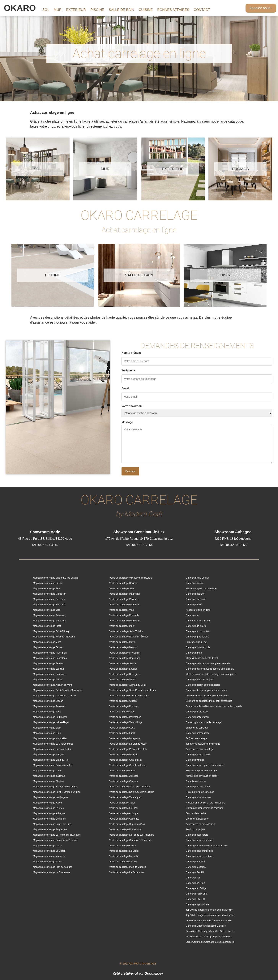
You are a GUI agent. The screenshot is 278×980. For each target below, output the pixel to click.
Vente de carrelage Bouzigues (125, 674)
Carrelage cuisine (195, 583)
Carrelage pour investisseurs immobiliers (207, 846)
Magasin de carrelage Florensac (49, 605)
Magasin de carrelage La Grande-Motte (53, 744)
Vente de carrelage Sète (122, 588)
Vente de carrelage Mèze (122, 642)
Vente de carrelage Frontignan (125, 653)
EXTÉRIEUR (76, 10)
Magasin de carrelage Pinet (47, 626)
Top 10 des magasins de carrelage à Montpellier (210, 915)
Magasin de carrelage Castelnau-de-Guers (55, 696)
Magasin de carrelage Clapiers (49, 781)
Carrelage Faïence (195, 862)
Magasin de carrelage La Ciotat (49, 851)
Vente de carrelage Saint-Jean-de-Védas (130, 787)
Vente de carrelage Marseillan (125, 594)
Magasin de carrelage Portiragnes (50, 717)
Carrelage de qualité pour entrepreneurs (206, 690)
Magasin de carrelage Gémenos (49, 819)
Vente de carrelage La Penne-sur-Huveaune (132, 835)
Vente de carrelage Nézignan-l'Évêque (129, 637)
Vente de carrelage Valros (123, 680)
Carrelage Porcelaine (197, 894)
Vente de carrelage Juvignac (124, 776)
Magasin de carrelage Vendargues (51, 797)
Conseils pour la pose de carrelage (204, 722)
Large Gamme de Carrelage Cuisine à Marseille (210, 942)
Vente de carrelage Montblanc (125, 621)
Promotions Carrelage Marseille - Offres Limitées (211, 931)
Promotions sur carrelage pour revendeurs (207, 696)
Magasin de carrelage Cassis (48, 846)
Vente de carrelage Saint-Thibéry (126, 631)
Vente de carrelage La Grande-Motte (128, 744)
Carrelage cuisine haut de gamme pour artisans (210, 669)
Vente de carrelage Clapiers (124, 781)
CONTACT (202, 10)
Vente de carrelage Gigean (123, 701)
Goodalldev (154, 973)
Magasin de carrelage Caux (47, 728)
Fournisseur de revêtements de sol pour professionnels (214, 706)
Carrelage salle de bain (198, 578)
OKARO (20, 8)
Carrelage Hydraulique (197, 904)
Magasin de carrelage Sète (47, 588)
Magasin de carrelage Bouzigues (50, 674)
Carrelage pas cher (196, 594)
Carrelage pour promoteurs (200, 856)
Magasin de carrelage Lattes (47, 771)
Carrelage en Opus (196, 883)
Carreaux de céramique (198, 621)
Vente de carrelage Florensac (124, 605)
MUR (58, 10)
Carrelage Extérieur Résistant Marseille (206, 926)
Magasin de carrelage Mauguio (49, 755)
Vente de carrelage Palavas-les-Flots (128, 749)
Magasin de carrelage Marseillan (50, 594)
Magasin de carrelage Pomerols (49, 615)
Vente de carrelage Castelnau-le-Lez (128, 765)
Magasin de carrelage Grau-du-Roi (51, 760)
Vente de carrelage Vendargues (126, 797)
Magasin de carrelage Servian (48, 663)
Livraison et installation (197, 819)
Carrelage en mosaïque (198, 787)
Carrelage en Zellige (196, 888)
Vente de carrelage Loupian (124, 669)
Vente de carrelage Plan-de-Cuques (128, 867)
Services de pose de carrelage (201, 771)
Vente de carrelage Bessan (123, 647)
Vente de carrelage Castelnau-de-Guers (130, 696)
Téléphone (128, 370)
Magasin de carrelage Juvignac (49, 776)
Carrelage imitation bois (198, 647)
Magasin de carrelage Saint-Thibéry (51, 631)
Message (127, 422)
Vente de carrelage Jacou (122, 803)
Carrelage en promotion (198, 631)
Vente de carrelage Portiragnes (125, 717)
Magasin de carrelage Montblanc (50, 621)
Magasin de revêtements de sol (202, 658)
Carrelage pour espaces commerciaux (205, 765)
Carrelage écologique (197, 712)
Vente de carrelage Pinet (122, 626)
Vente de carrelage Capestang (125, 658)
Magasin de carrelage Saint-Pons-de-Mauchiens (58, 690)
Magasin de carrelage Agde (47, 712)
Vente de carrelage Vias (122, 610)
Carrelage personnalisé (198, 733)
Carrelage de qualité (196, 626)
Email (125, 388)
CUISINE (146, 10)
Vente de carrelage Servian (123, 663)
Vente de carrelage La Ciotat (124, 851)
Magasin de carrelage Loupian (48, 669)
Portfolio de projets (195, 829)
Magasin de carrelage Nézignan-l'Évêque (54, 637)
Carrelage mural (194, 653)
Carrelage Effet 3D (195, 899)
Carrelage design (195, 605)
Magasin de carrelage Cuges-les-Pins (52, 824)
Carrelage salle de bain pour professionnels (208, 663)
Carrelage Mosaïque (196, 867)
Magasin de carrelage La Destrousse (52, 872)
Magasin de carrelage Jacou (47, 803)
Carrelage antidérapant (198, 717)
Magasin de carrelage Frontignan (50, 653)
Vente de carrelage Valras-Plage (126, 722)
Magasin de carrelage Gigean (48, 701)
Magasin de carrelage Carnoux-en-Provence (56, 840)
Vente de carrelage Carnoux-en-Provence (131, 840)
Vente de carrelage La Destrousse (127, 872)
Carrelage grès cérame (198, 637)
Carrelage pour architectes (199, 851)
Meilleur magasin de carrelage (201, 588)
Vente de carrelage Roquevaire (125, 829)
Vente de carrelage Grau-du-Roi (126, 760)
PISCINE (97, 10)
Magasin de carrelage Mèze (47, 642)
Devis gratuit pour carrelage (200, 792)
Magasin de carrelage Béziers (48, 583)
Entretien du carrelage (197, 728)
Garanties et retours (196, 781)
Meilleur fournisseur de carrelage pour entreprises (211, 674)
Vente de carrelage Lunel (122, 733)
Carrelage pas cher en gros (200, 680)
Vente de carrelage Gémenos (124, 819)
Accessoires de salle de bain (200, 824)
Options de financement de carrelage (205, 808)
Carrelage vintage (195, 760)
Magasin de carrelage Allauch (48, 862)
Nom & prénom (131, 353)
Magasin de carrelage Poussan (49, 706)
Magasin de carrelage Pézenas (49, 599)
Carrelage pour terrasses (199, 797)
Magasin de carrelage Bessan (48, 647)
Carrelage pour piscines (198, 755)
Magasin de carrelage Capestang (50, 658)
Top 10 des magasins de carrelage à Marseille (209, 910)
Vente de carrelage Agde (122, 712)
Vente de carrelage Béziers (123, 583)
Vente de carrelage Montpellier (125, 738)
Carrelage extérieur (196, 599)
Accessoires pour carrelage (200, 749)
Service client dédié (196, 813)
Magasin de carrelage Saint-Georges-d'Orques (57, 792)
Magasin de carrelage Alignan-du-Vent (52, 685)
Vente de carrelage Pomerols (124, 615)
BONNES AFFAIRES (173, 10)
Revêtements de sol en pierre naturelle (206, 803)
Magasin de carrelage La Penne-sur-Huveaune (57, 835)
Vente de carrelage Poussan (124, 706)
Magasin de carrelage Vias (47, 610)
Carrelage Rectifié (195, 872)
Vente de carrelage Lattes (123, 771)
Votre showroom (132, 406)
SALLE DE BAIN (121, 10)
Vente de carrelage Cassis (123, 846)
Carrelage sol (193, 615)
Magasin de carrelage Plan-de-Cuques (53, 867)
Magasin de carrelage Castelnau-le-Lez (53, 765)
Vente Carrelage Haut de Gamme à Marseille (209, 921)
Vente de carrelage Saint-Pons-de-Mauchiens (133, 690)
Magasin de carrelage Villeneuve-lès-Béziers (56, 578)
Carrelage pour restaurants (200, 840)
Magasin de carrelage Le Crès (48, 808)
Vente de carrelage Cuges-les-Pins (127, 824)
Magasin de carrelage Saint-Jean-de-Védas (55, 787)
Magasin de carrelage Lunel (47, 733)
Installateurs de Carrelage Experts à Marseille (209, 937)
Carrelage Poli (193, 878)
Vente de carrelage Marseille (124, 856)
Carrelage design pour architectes (203, 685)
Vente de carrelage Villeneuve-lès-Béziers (131, 578)
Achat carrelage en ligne (198, 610)
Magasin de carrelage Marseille (49, 856)
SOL (46, 10)
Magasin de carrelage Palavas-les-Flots (53, 749)
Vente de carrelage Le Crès (123, 808)
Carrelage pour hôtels (197, 835)
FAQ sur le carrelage (196, 738)
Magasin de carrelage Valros (48, 680)
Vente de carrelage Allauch (123, 862)
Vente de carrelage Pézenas (124, 599)
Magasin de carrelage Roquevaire (50, 829)
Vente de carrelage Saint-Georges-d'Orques (132, 792)
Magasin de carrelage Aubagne (49, 813)
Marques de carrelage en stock (202, 776)
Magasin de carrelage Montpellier (50, 738)
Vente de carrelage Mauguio (124, 755)
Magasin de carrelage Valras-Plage (51, 722)
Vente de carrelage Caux (122, 728)
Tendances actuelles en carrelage (203, 744)
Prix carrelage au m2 (197, 642)
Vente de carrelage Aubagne (124, 813)
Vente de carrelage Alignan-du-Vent (128, 685)
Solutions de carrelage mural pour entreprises (209, 701)
